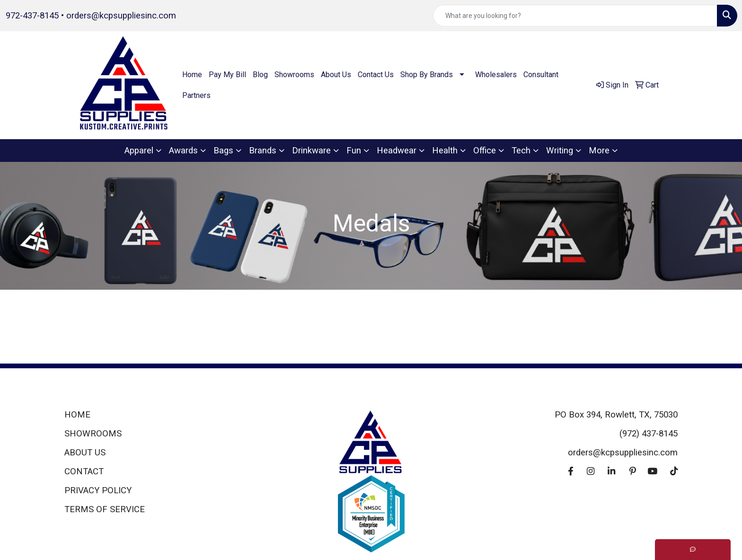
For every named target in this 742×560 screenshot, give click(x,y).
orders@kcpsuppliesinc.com (121, 16)
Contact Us (376, 75)
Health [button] (445, 151)
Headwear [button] (397, 151)
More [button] (599, 151)
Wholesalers (496, 75)
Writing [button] (560, 151)
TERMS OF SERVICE (105, 509)
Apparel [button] (139, 151)
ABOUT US (85, 453)
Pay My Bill (227, 75)
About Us (336, 75)
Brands (263, 151)
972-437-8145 (32, 16)
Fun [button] (354, 151)
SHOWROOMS (93, 434)
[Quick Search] (575, 16)
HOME (77, 415)
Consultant (541, 75)
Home (192, 75)
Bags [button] (223, 151)
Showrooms (294, 75)
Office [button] (485, 151)
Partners (196, 95)
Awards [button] (183, 151)
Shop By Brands (427, 75)
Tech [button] (521, 151)
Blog (260, 75)
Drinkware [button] (311, 151)
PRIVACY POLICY (98, 490)
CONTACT (84, 471)
